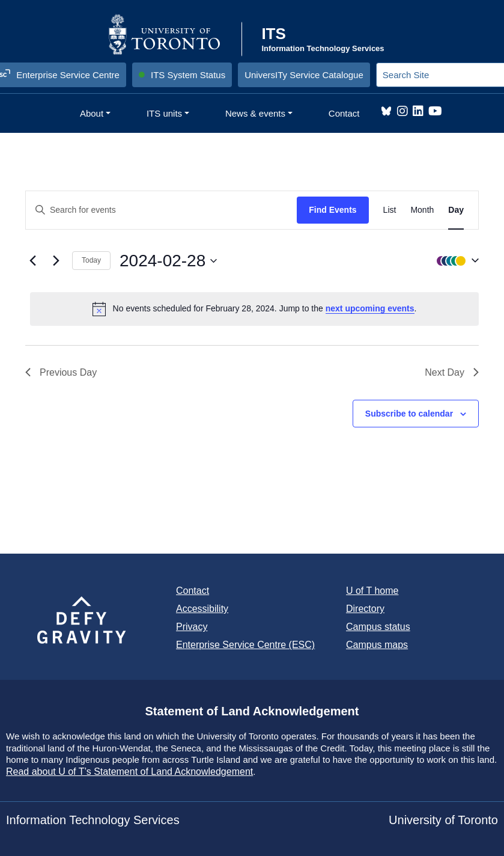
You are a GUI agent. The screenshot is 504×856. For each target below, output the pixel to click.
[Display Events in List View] (390, 210)
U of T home (372, 591)
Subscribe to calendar (409, 414)
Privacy (192, 627)
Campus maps (377, 645)
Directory (365, 609)
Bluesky (386, 111)
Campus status (378, 627)
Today (91, 260)
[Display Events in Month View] (422, 210)
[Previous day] (32, 261)
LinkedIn (418, 111)
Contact (193, 591)
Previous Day (61, 372)
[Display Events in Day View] (456, 210)
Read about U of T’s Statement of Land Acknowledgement (129, 772)
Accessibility (202, 609)
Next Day (452, 372)
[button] (455, 261)
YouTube (435, 111)
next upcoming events (370, 308)
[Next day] (56, 261)
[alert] (254, 309)
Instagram (402, 111)
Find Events (332, 210)
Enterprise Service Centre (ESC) (245, 645)
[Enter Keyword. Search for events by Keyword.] (161, 210)
